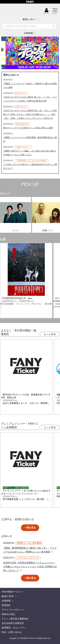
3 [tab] (21, 69)
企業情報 (6, 601)
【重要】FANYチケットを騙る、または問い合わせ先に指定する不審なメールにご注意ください (30, 153)
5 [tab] (34, 69)
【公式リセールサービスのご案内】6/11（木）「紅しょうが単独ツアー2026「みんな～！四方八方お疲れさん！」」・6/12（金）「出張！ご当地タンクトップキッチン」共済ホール (30, 114)
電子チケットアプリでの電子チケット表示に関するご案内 (28, 128)
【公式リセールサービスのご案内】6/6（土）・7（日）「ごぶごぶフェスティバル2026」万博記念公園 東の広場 (30, 99)
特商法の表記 (8, 614)
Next (57, 52)
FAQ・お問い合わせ (12, 632)
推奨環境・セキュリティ (14, 628)
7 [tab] (47, 69)
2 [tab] (15, 69)
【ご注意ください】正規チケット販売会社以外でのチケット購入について (30, 166)
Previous (3, 52)
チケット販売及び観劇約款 (15, 619)
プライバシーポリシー (13, 610)
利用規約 (6, 605)
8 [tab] (53, 69)
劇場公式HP (8, 596)
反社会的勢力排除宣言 (13, 623)
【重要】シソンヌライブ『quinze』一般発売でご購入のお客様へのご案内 (30, 85)
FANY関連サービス (11, 592)
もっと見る (50, 334)
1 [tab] (8, 69)
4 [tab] (28, 69)
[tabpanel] (30, 53)
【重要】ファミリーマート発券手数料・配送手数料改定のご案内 (30, 139)
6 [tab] (40, 69)
